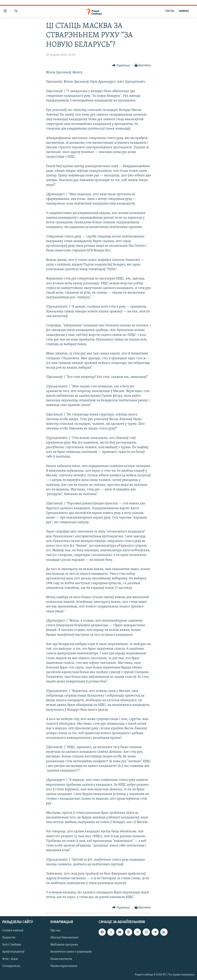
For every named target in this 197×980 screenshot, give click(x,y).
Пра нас (56, 931)
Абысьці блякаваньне (64, 938)
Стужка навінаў (13, 931)
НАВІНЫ (184, 11)
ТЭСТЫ (170, 11)
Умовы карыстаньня (64, 966)
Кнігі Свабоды (12, 945)
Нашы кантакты (61, 959)
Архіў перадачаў (13, 952)
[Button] (121, 66)
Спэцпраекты (11, 966)
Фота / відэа (10, 959)
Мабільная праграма (64, 945)
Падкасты (9, 938)
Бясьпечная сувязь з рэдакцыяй (71, 952)
